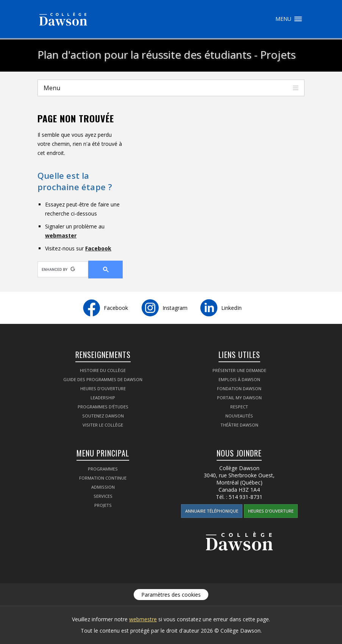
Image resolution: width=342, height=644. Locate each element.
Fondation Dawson (239, 388)
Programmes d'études (103, 407)
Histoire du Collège (103, 370)
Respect (239, 407)
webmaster (61, 235)
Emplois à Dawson (239, 379)
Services (103, 496)
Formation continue (103, 478)
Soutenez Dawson (103, 416)
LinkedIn (231, 308)
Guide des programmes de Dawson (103, 379)
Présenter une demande (239, 370)
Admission (103, 487)
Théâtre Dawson (239, 425)
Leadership (103, 398)
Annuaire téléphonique (212, 511)
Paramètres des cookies (171, 595)
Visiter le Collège (103, 425)
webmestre (143, 619)
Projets (103, 505)
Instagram (175, 308)
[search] (58, 269)
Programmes (103, 469)
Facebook (98, 248)
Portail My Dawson (239, 398)
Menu (298, 19)
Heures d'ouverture (103, 388)
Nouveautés (239, 416)
